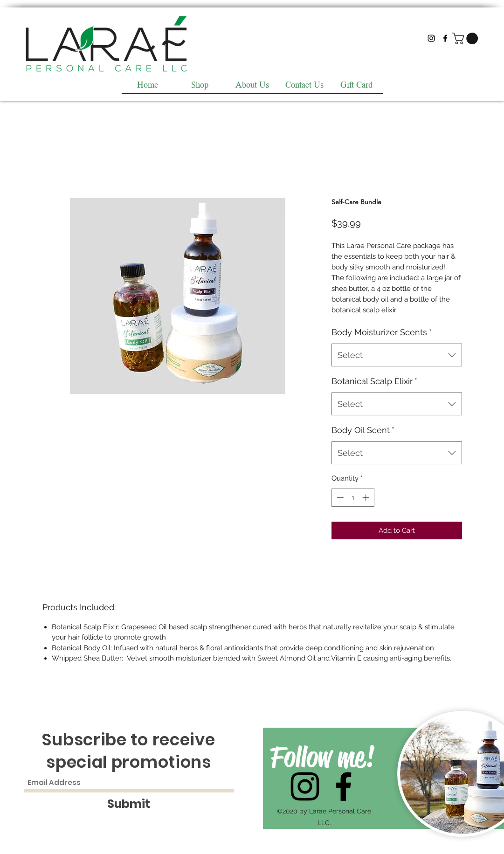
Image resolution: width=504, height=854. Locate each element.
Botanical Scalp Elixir (374, 381)
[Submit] (129, 804)
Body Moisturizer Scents (382, 332)
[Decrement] (339, 498)
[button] (466, 38)
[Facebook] (445, 38)
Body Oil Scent (363, 430)
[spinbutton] (353, 498)
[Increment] (367, 498)
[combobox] (397, 355)
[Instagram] (431, 38)
